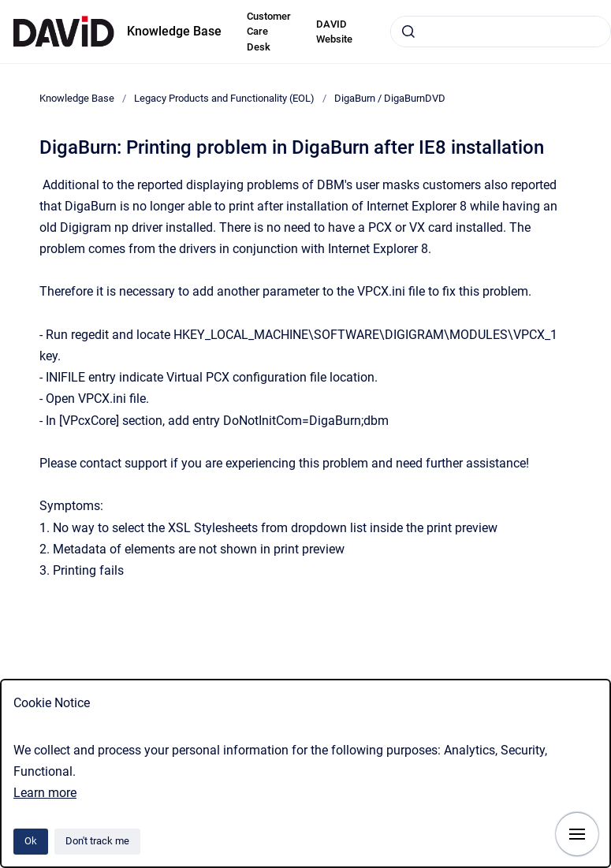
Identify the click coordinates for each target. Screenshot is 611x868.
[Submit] (408, 32)
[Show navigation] (577, 834)
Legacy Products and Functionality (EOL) (224, 98)
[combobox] (501, 32)
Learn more (45, 793)
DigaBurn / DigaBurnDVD (390, 98)
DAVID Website (334, 32)
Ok (31, 841)
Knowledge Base (174, 31)
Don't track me (97, 841)
